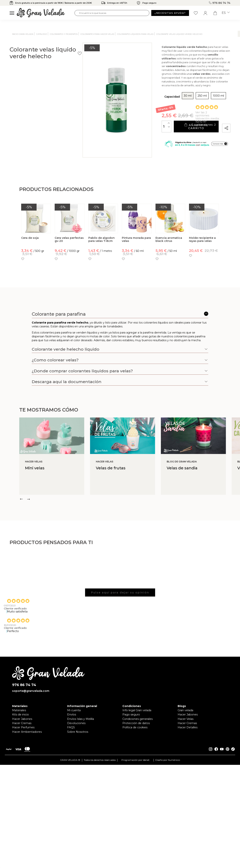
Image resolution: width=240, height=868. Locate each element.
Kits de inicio (20, 719)
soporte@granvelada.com (31, 695)
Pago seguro (131, 719)
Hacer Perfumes (23, 732)
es (226, 13)
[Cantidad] (135, 134)
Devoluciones (76, 727)
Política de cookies (135, 732)
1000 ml (186, 105)
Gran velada (185, 714)
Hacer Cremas (22, 727)
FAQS (71, 732)
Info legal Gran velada (137, 714)
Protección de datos (136, 727)
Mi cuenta (74, 714)
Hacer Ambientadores (27, 736)
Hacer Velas (186, 723)
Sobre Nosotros (78, 736)
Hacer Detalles (188, 732)
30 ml (156, 105)
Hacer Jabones (22, 723)
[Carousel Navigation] (130, 503)
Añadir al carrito (180, 134)
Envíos (72, 719)
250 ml (170, 105)
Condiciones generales (138, 723)
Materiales (19, 714)
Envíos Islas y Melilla (81, 723)
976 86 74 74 (220, 3)
